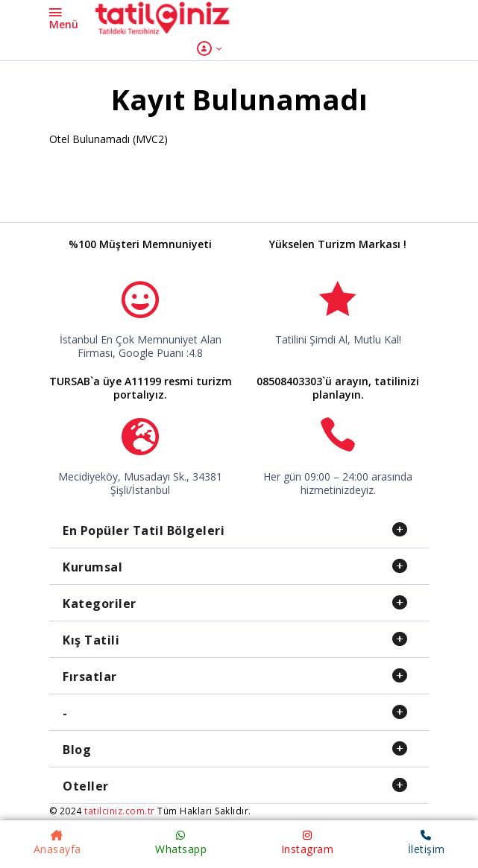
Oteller (86, 786)
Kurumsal (92, 567)
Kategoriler (100, 604)
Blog (77, 750)
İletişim (427, 843)
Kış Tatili (91, 640)
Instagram (308, 843)
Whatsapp (181, 843)
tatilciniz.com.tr (120, 811)
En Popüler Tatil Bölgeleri (144, 530)
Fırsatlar (90, 677)
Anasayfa (57, 843)
